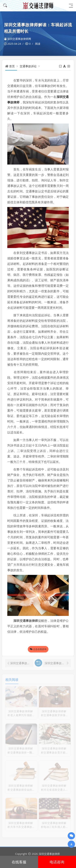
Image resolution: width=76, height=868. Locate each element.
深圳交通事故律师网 (18, 39)
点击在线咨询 (38, 649)
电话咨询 (57, 862)
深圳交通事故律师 (49, 854)
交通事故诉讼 (28, 66)
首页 (12, 66)
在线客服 (19, 862)
